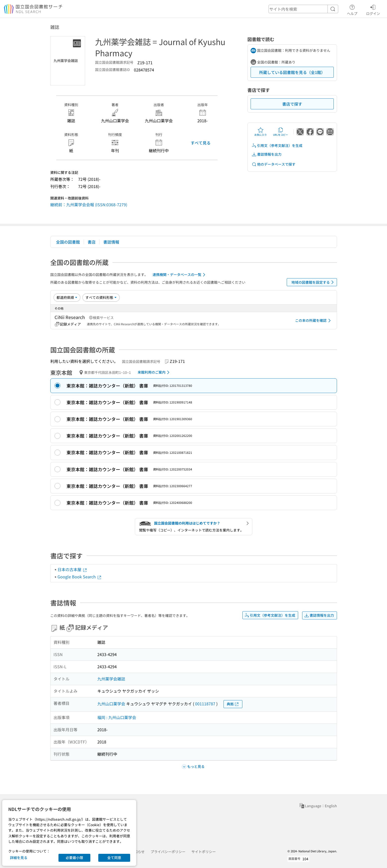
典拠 (233, 704)
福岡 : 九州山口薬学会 (117, 717)
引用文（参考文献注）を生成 (277, 146)
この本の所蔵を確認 (314, 321)
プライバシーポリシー (168, 852)
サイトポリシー (204, 852)
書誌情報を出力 (267, 154)
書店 (92, 242)
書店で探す (292, 104)
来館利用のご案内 (154, 372)
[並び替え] (67, 297)
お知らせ (138, 852)
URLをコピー (280, 132)
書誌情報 (111, 242)
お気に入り (261, 132)
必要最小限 (74, 858)
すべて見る (201, 143)
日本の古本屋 (72, 569)
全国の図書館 (68, 242)
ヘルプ (352, 9)
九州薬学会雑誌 (111, 679)
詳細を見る (19, 858)
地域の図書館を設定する (313, 282)
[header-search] (303, 9)
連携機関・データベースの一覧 (180, 275)
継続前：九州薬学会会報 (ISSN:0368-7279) (89, 204)
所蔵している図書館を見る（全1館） (292, 72)
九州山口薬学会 (111, 704)
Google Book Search (80, 577)
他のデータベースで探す (274, 164)
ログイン (373, 9)
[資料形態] (101, 297)
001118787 (205, 704)
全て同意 (114, 858)
